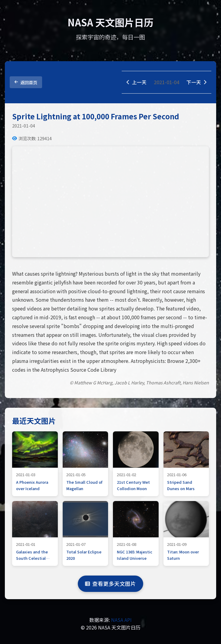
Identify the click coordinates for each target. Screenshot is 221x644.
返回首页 (26, 82)
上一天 (137, 82)
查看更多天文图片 (110, 584)
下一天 (196, 82)
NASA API (121, 620)
